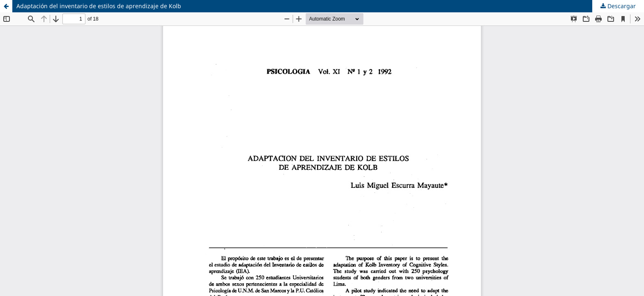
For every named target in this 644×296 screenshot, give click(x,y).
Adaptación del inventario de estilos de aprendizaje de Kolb (99, 6)
